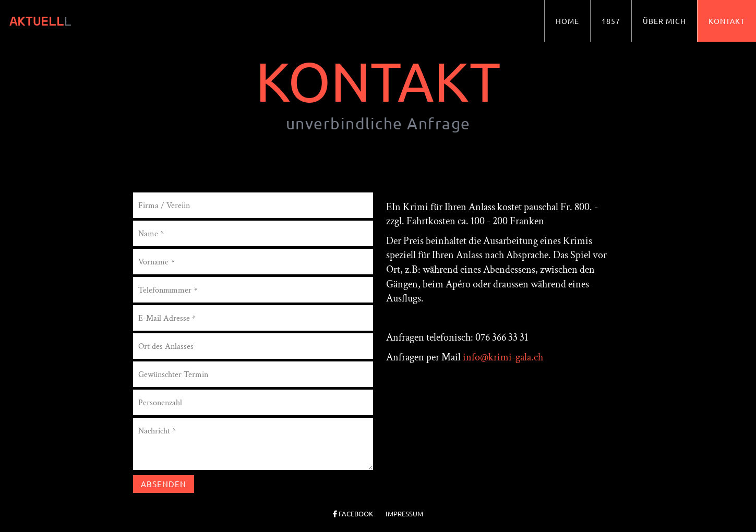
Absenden (164, 484)
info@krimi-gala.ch (503, 357)
